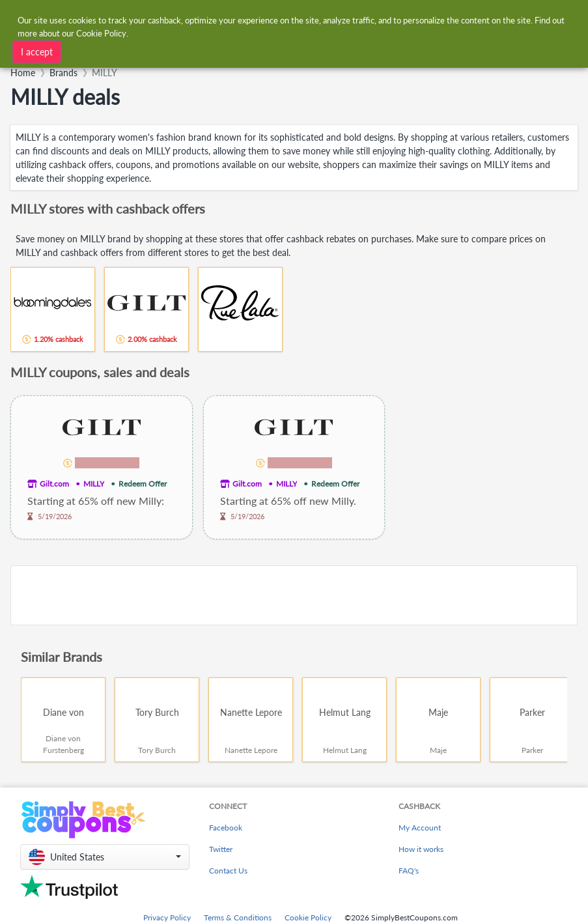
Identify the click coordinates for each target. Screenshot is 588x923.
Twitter (221, 849)
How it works (421, 849)
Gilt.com (54, 484)
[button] (105, 857)
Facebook (226, 828)
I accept (37, 52)
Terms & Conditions (238, 917)
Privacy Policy (167, 917)
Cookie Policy (308, 917)
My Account (420, 828)
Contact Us (228, 871)
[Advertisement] (294, 595)
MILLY (94, 484)
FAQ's (409, 871)
